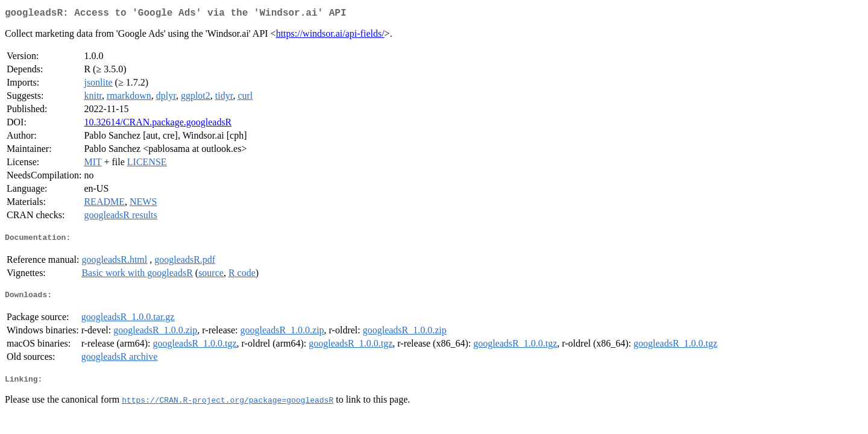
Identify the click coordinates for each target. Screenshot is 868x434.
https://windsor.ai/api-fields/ (330, 36)
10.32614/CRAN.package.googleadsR (158, 124)
